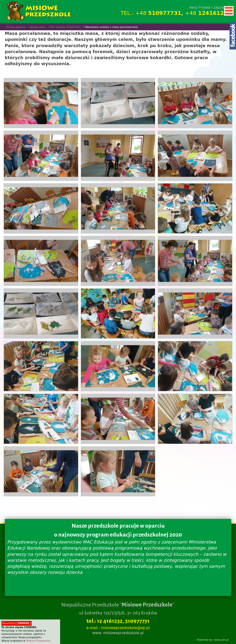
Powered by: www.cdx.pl (213, 640)
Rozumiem (17, 623)
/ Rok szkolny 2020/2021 (65, 27)
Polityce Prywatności (38, 641)
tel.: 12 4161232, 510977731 (118, 621)
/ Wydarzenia (37, 27)
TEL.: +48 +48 (176, 13)
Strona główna (16, 27)
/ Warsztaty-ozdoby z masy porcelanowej (111, 27)
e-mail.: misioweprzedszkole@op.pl (118, 628)
